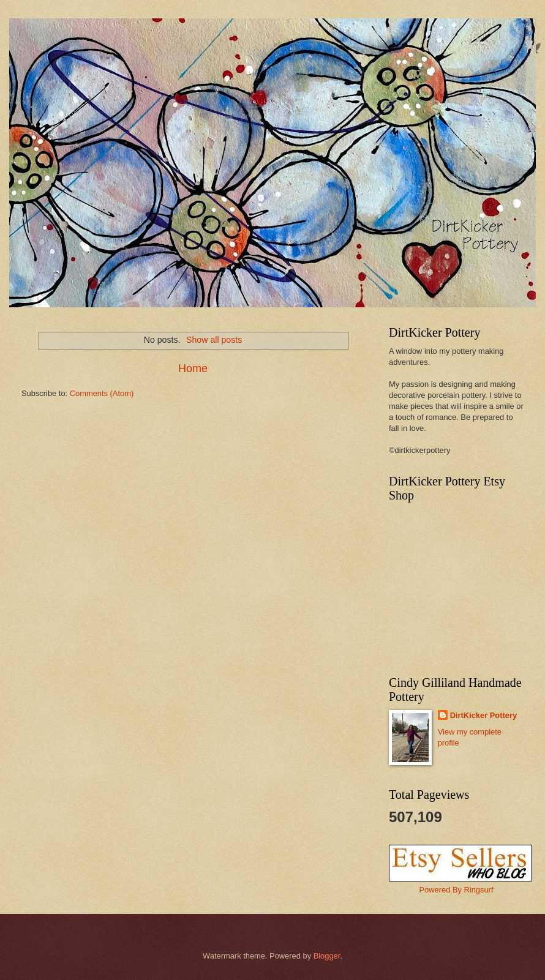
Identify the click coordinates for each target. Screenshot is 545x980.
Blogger (327, 956)
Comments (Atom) (102, 393)
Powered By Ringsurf (457, 890)
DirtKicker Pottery (483, 715)
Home (193, 368)
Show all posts (214, 340)
